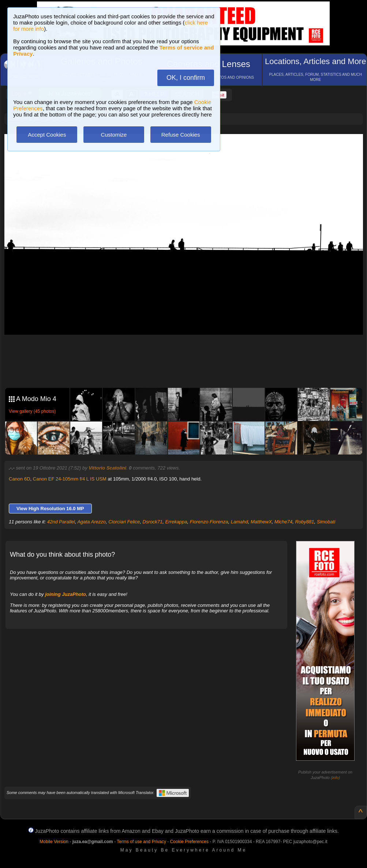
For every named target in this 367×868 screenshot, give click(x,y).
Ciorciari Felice (124, 522)
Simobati (326, 522)
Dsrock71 (152, 522)
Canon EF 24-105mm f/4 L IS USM (70, 479)
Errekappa (176, 522)
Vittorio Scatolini (107, 468)
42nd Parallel (61, 522)
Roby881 (304, 522)
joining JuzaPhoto (65, 594)
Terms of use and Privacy (141, 842)
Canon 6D (20, 479)
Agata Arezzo (91, 522)
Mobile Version (54, 842)
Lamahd (239, 522)
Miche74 (283, 522)
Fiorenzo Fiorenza (209, 522)
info (336, 778)
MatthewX (261, 522)
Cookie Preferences (189, 842)
